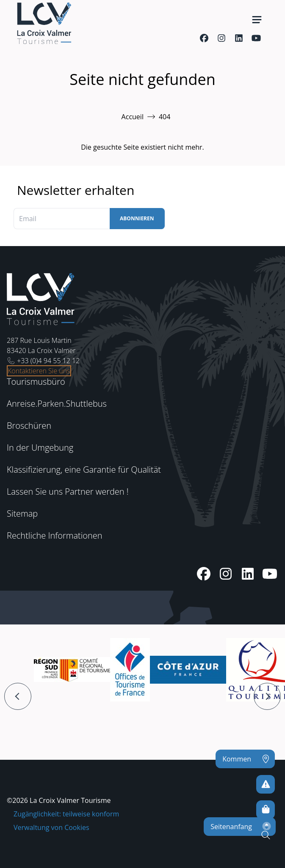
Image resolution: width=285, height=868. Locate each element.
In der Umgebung (40, 448)
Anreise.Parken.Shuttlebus (57, 404)
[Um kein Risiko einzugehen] (266, 784)
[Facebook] (204, 38)
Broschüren (29, 426)
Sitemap (22, 513)
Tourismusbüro (36, 382)
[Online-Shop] (266, 810)
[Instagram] (221, 38)
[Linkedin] (239, 38)
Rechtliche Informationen (55, 535)
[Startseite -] (44, 23)
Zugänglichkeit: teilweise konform (66, 814)
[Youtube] (256, 38)
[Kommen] (245, 759)
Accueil (133, 117)
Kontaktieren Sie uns (39, 371)
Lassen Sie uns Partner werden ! (68, 492)
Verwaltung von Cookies (51, 827)
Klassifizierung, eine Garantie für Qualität (84, 470)
